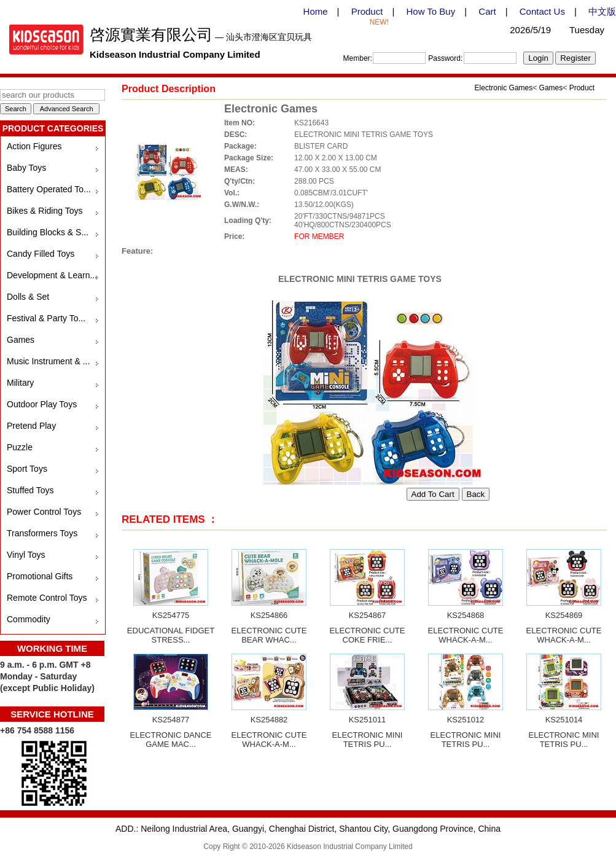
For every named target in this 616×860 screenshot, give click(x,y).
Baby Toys (26, 168)
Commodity (29, 619)
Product (367, 11)
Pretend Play (31, 426)
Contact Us (542, 11)
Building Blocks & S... (48, 232)
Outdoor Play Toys (42, 404)
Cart (487, 11)
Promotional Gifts (40, 576)
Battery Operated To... (49, 189)
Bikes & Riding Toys (45, 211)
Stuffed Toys (30, 490)
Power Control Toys (44, 512)
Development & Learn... (52, 275)
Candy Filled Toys (41, 254)
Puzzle (20, 447)
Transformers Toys (42, 533)
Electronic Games (504, 88)
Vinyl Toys (26, 555)
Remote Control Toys (47, 598)
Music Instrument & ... (48, 361)
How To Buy (431, 11)
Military (20, 383)
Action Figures (34, 146)
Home (316, 11)
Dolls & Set (28, 297)
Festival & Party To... (46, 318)
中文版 (602, 11)
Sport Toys (27, 469)
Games (21, 340)
